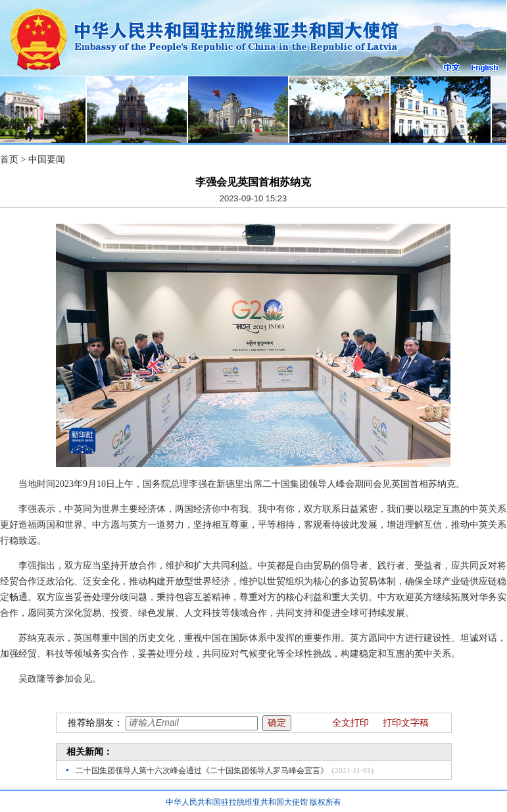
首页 (9, 160)
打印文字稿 (406, 723)
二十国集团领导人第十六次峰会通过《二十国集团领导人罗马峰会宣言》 (202, 771)
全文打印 (350, 723)
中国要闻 (47, 160)
